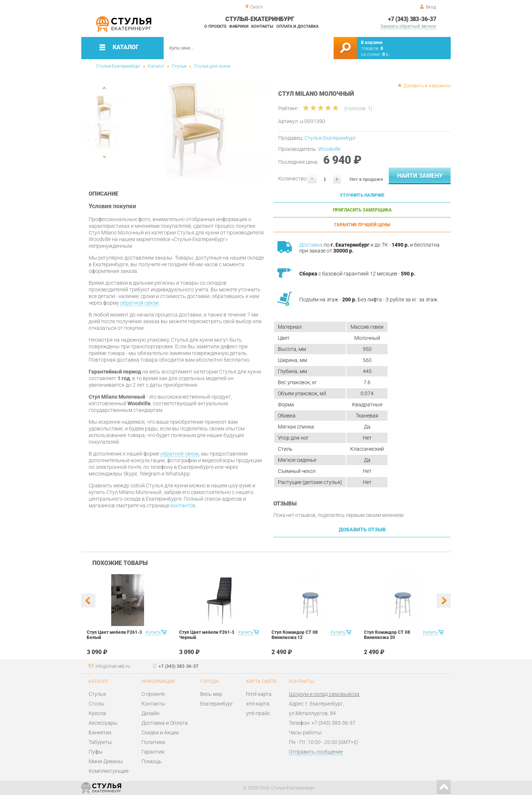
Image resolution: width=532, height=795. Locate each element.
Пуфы (96, 752)
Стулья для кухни (212, 66)
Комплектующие (109, 771)
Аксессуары (103, 723)
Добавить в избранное (427, 86)
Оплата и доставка (297, 26)
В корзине (372, 43)
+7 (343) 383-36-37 (412, 19)
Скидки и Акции (160, 733)
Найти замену (420, 176)
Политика (153, 742)
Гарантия (153, 752)
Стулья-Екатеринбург (118, 66)
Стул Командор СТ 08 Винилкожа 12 (295, 635)
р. (386, 54)
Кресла (97, 713)
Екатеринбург (217, 704)
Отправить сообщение (316, 752)
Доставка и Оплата (165, 723)
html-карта (259, 694)
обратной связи (139, 303)
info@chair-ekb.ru (113, 666)
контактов (183, 505)
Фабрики (239, 26)
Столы (97, 704)
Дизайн (151, 713)
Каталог (156, 66)
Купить (153, 632)
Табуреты (100, 742)
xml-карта (258, 704)
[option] (197, 130)
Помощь (152, 761)
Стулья (179, 66)
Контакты (262, 26)
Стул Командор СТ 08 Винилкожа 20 (387, 635)
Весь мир (211, 694)
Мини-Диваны (106, 761)
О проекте (215, 26)
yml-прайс (258, 713)
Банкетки (100, 733)
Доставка (311, 245)
